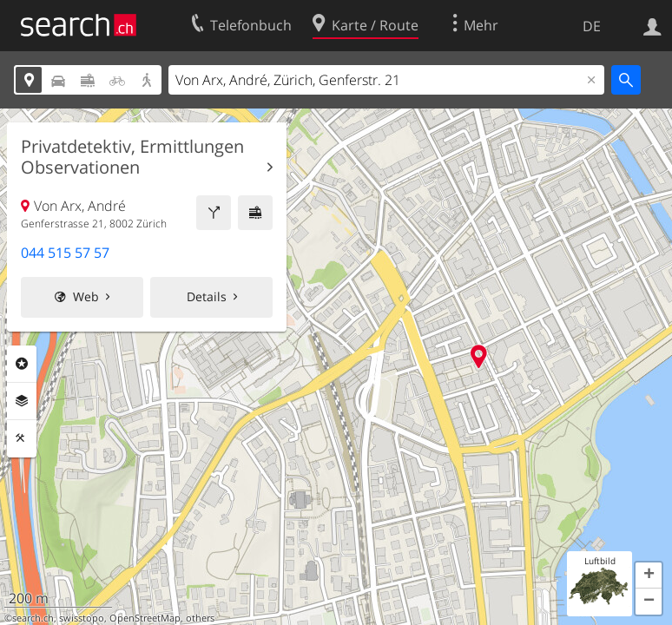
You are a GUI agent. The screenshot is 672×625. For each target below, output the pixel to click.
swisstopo (82, 618)
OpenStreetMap (145, 618)
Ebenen (22, 401)
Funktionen (22, 438)
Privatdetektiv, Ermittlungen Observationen (132, 157)
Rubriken (22, 364)
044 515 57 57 (65, 253)
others (200, 618)
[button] (649, 576)
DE (592, 26)
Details (207, 296)
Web (86, 296)
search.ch (33, 618)
